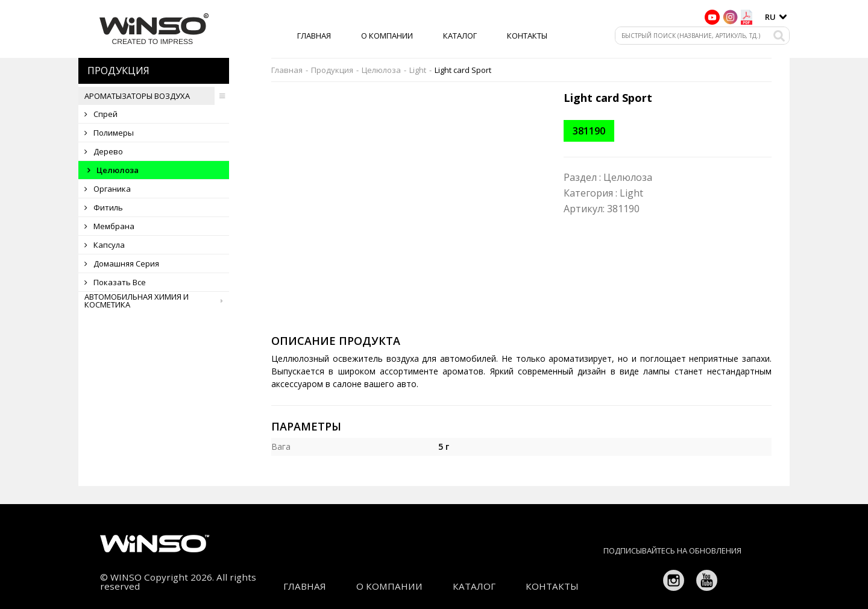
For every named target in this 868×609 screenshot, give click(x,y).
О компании (387, 36)
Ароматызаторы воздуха (157, 96)
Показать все (115, 282)
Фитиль (104, 207)
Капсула (105, 245)
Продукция (332, 70)
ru (770, 17)
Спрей (101, 114)
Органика (108, 189)
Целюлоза (113, 170)
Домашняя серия (122, 263)
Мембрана (109, 226)
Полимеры (109, 133)
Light (418, 70)
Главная (314, 36)
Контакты (527, 36)
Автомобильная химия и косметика (157, 301)
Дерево (104, 151)
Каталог (460, 36)
